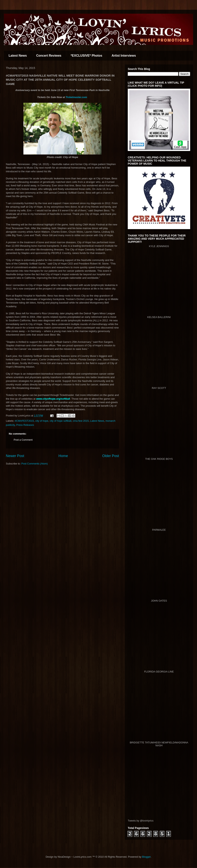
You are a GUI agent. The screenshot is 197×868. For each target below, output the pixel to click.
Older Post (111, 456)
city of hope (42, 421)
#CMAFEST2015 (24, 421)
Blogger (146, 857)
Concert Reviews (49, 56)
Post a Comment (23, 440)
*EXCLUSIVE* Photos (86, 56)
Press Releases (25, 425)
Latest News (18, 56)
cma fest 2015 (81, 421)
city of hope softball (61, 421)
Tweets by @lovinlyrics (141, 821)
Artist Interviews (124, 56)
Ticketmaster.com (76, 97)
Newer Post (15, 456)
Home (63, 456)
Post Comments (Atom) (35, 464)
